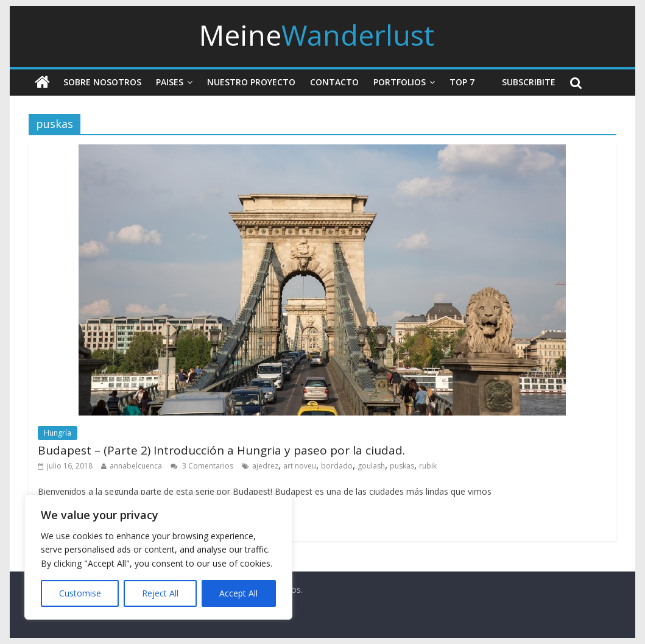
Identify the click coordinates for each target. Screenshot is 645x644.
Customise (80, 593)
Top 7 (462, 82)
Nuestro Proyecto (251, 82)
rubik (428, 466)
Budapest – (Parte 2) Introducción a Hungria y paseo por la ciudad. (221, 450)
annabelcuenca (136, 466)
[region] (158, 557)
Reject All (160, 593)
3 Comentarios (202, 466)
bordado (337, 466)
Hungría (58, 433)
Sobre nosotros (102, 82)
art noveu (300, 466)
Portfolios (400, 82)
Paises (170, 82)
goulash (371, 466)
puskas (402, 466)
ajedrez (265, 466)
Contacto (334, 82)
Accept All (238, 593)
